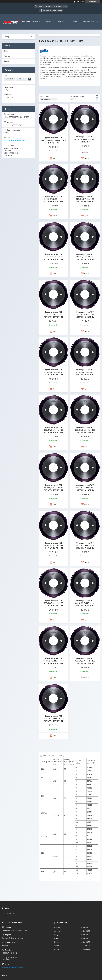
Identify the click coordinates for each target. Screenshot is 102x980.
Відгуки (7, 61)
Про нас (61, 22)
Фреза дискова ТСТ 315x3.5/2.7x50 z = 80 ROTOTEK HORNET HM (85, 257)
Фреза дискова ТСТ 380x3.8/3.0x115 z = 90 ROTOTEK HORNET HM (85, 603)
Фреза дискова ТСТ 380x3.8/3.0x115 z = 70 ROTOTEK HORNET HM (85, 546)
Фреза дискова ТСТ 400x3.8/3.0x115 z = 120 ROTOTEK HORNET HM (53, 719)
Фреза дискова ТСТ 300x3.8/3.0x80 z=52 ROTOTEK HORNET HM (85, 139)
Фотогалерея (9, 913)
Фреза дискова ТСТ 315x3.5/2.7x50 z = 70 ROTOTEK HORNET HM (53, 257)
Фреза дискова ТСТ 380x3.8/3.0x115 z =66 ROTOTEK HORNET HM (53, 546)
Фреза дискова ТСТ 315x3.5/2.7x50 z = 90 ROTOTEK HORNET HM (53, 315)
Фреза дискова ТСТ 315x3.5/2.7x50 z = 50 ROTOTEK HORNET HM (53, 199)
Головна (37, 22)
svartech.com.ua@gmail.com (14, 140)
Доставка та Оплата (90, 22)
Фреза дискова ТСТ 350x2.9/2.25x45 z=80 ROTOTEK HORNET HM (85, 372)
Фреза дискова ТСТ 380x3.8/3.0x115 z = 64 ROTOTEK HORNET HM (85, 488)
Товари (48, 22)
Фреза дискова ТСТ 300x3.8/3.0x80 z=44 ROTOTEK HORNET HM (53, 140)
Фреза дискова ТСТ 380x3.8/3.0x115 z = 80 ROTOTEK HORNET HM (53, 603)
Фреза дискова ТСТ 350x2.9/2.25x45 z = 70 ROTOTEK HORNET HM (53, 372)
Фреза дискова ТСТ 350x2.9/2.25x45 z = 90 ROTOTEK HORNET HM (53, 430)
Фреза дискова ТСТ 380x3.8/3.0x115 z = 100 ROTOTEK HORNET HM (53, 661)
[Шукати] (32, 37)
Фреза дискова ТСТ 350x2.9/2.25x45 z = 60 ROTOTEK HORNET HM (85, 315)
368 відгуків (80, 2)
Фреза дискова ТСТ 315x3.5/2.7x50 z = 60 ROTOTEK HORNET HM (85, 199)
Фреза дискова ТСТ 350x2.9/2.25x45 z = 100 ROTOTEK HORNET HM (85, 430)
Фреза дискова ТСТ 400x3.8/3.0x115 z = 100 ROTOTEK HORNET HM (85, 661)
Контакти (73, 22)
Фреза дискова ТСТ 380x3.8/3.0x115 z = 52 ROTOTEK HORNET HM (53, 488)
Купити (55, 158)
